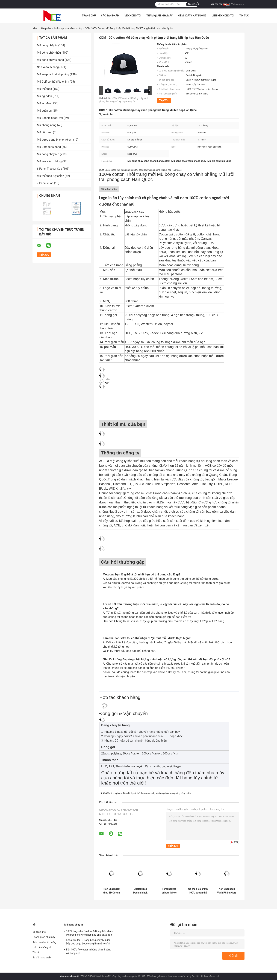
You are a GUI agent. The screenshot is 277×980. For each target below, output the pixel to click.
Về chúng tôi (133, 16)
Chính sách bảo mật (70, 976)
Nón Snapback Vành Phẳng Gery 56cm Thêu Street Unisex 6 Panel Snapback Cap (227, 891)
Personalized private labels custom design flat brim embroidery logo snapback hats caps (169, 891)
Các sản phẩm (110, 16)
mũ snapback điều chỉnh (121, 793)
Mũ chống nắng (47, 125)
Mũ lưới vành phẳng (49, 161)
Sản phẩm (46, 28)
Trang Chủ (89, 16)
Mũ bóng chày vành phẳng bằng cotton (174, 793)
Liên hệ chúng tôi (223, 16)
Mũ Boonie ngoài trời (50, 118)
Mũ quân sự (44, 111)
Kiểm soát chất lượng (192, 16)
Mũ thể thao (44, 89)
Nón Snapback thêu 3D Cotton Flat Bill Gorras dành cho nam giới (112, 891)
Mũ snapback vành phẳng (68, 28)
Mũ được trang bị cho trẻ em (55, 140)
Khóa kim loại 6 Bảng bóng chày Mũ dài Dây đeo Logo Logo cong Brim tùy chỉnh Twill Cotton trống (88, 942)
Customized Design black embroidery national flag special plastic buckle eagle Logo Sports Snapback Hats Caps (140, 891)
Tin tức (244, 16)
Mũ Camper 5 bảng (49, 147)
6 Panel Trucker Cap (49, 169)
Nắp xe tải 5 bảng (48, 67)
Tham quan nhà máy (160, 16)
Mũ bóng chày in (47, 45)
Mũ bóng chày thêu (49, 53)
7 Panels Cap (45, 183)
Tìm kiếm (192, 4)
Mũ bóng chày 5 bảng (50, 60)
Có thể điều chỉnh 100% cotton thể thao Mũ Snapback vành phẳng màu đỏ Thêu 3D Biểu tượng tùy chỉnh (198, 891)
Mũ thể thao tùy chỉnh (51, 176)
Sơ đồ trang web (42, 958)
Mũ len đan (44, 103)
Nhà (35, 28)
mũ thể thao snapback (144, 793)
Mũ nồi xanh (45, 132)
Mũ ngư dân (44, 96)
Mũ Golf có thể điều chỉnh (53, 82)
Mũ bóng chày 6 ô (48, 154)
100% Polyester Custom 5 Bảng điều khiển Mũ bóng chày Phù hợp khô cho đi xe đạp (90, 933)
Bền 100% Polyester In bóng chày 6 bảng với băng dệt (89, 951)
